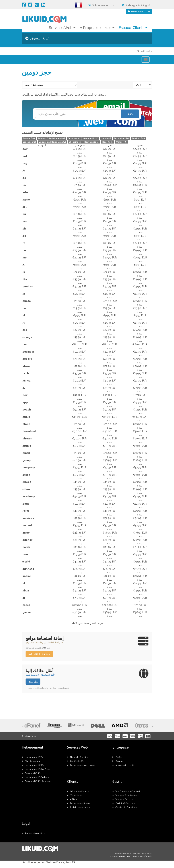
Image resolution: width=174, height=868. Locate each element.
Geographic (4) (91, 138)
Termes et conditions (34, 833)
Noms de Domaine (78, 757)
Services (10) (138, 138)
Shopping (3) (75, 142)
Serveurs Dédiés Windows (36, 781)
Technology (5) (121, 138)
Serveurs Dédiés (31, 773)
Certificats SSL (76, 761)
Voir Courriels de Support (126, 791)
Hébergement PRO (33, 765)
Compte (139, 11)
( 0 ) (101, 5)
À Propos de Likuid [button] (97, 28)
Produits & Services (123, 803)
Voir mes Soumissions (125, 795)
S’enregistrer (75, 795)
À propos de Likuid (123, 765)
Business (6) (74, 138)
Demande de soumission (81, 765)
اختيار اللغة (145, 51)
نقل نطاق (33, 682)
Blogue (117, 761)
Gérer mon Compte (78, 791)
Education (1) (29, 142)
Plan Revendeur (31, 761)
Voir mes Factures (123, 799)
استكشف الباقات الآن (39, 654)
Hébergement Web (33, 757)
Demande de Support (79, 803)
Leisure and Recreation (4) (52, 142)
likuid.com (123, 856)
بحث (130, 114)
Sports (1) (106, 138)
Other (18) (121, 142)
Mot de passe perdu (78, 807)
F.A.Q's (117, 757)
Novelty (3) (108, 142)
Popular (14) (29, 138)
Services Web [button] (62, 28)
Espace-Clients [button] (133, 28)
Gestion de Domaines (124, 807)
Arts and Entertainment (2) (51, 138)
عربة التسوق (31, 736)
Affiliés (72, 799)
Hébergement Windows (35, 777)
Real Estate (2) (92, 142)
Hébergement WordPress (36, 769)
